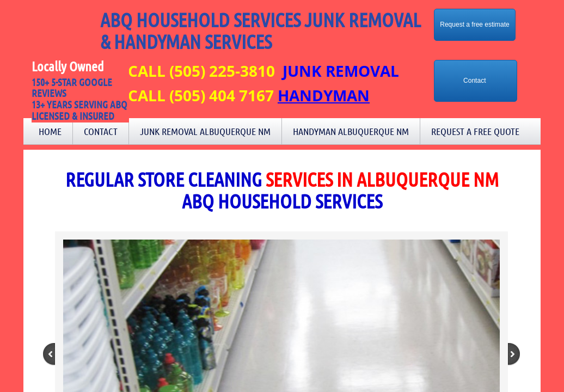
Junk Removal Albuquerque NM (205, 131)
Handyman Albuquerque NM (351, 131)
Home (50, 131)
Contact (101, 131)
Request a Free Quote (475, 131)
